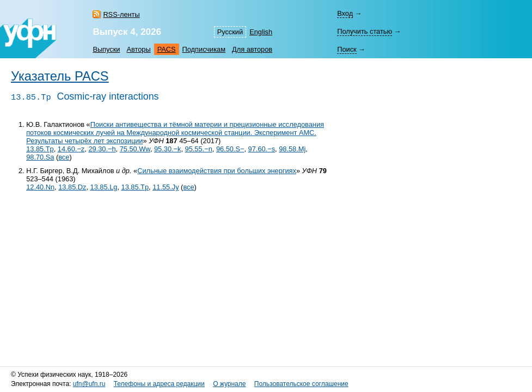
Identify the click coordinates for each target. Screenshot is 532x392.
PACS (167, 49)
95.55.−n (199, 149)
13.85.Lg (104, 187)
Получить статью (365, 31)
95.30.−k (167, 149)
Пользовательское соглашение (301, 384)
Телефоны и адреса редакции (159, 384)
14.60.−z (71, 149)
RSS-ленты (121, 14)
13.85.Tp (40, 149)
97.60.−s (262, 149)
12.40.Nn (40, 187)
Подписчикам (204, 49)
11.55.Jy (166, 187)
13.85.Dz (72, 187)
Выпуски (106, 49)
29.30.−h (102, 149)
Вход (345, 13)
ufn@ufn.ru (89, 384)
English (261, 32)
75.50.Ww (135, 149)
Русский (230, 32)
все (64, 157)
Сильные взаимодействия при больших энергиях (217, 171)
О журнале (229, 384)
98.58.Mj (292, 149)
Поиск (347, 49)
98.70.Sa (40, 157)
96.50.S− (230, 149)
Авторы (138, 49)
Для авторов (252, 49)
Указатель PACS (60, 76)
